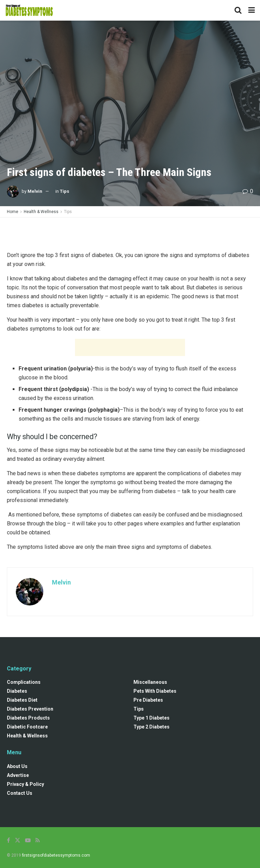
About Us (17, 766)
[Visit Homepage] (29, 10)
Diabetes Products (28, 718)
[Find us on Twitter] (18, 840)
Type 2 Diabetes (151, 727)
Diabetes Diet (22, 700)
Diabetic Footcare (27, 727)
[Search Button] (238, 10)
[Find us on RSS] (38, 840)
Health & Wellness (41, 212)
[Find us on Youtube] (28, 840)
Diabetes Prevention (30, 709)
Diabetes (17, 691)
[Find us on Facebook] (8, 840)
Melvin (35, 191)
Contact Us (20, 793)
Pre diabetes (148, 700)
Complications (24, 682)
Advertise (18, 775)
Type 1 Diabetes (151, 718)
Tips (64, 191)
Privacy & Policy (25, 784)
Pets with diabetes (155, 691)
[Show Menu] (252, 10)
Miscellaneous (150, 682)
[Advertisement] (130, 233)
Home (13, 212)
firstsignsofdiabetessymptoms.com (56, 855)
